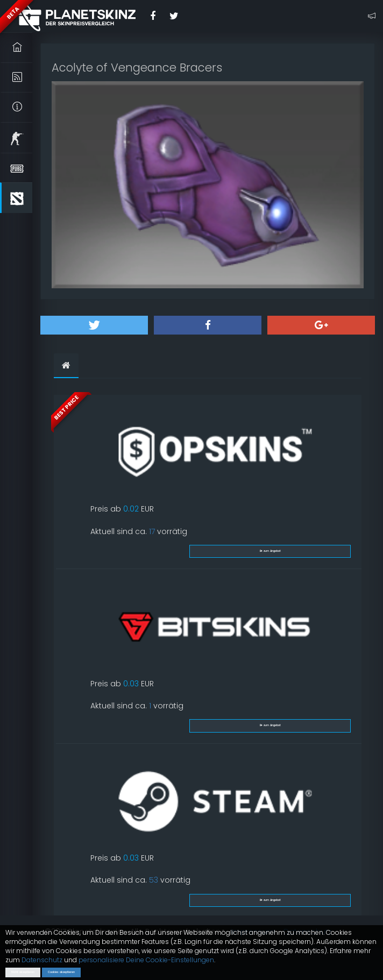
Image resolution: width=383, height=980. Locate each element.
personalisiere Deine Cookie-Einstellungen (146, 960)
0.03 (131, 684)
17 (152, 531)
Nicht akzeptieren (23, 972)
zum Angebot (270, 551)
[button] (94, 325)
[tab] (66, 366)
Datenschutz (42, 960)
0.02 (131, 509)
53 (154, 880)
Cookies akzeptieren (61, 972)
